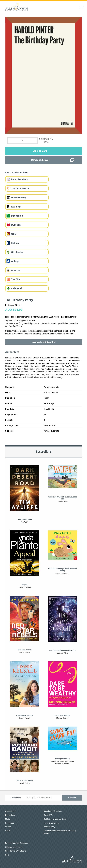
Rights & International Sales (55, 819)
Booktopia (17, 216)
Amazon (16, 270)
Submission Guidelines (53, 811)
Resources (10, 823)
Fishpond (16, 288)
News (8, 831)
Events (8, 827)
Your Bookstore (20, 188)
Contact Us (48, 815)
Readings (16, 207)
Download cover (40, 160)
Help (7, 855)
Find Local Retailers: (17, 173)
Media (8, 819)
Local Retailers (19, 179)
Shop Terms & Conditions (16, 851)
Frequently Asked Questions (17, 843)
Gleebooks (17, 252)
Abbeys (15, 261)
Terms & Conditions (52, 823)
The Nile (16, 279)
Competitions (11, 811)
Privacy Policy (49, 827)
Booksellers (10, 815)
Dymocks (16, 225)
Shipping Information (14, 847)
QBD (14, 234)
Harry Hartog (19, 198)
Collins (15, 243)
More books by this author (43, 342)
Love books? (16, 797)
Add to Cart (40, 151)
